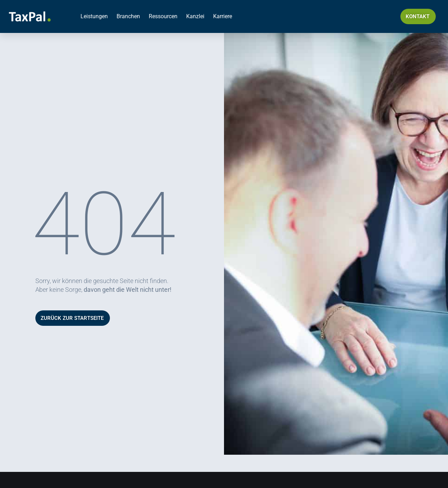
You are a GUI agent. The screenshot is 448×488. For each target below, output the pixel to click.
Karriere (223, 16)
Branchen (128, 16)
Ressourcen (163, 16)
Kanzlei (195, 16)
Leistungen (94, 16)
